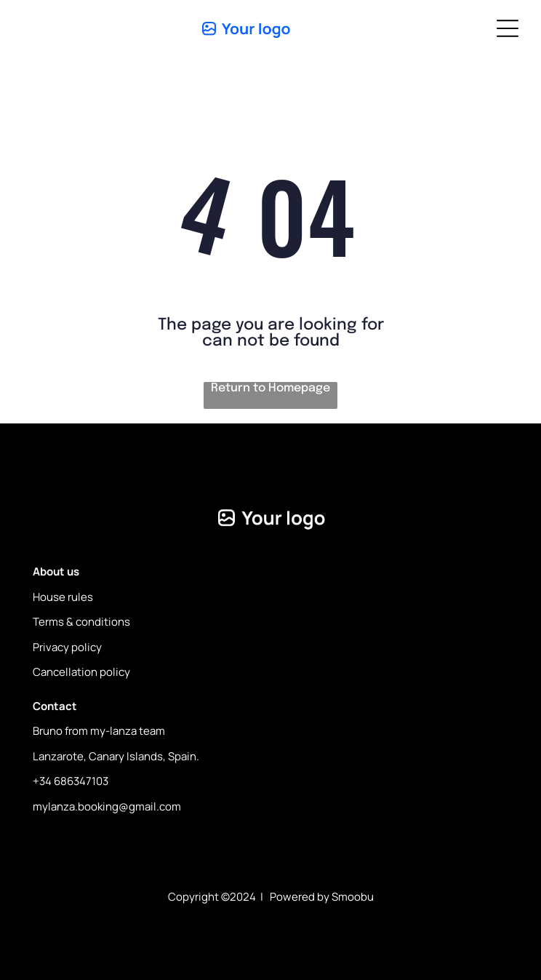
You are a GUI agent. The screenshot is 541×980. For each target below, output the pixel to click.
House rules (63, 597)
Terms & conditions (81, 622)
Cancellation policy (81, 672)
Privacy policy (67, 647)
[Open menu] (508, 28)
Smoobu (353, 897)
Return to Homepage (270, 388)
